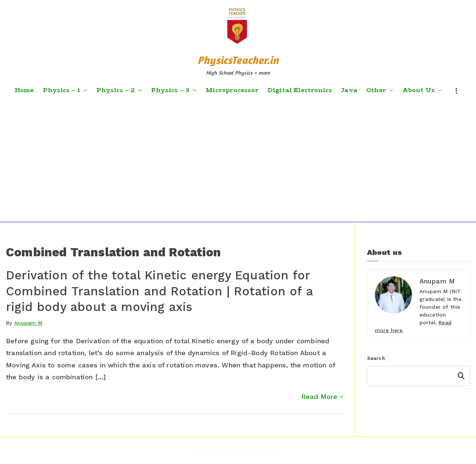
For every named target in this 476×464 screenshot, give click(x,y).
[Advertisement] (238, 159)
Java (349, 90)
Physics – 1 (65, 90)
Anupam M (28, 323)
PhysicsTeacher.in (238, 60)
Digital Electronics (300, 90)
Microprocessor (232, 90)
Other (380, 90)
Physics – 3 (174, 90)
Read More (322, 397)
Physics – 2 (119, 90)
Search (376, 358)
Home (24, 90)
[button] (84, 90)
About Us (422, 90)
